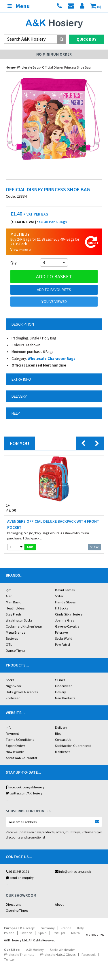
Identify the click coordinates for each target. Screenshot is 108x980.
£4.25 (29, 508)
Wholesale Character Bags (52, 359)
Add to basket (54, 276)
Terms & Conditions (20, 740)
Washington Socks (19, 620)
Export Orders (16, 746)
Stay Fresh (13, 614)
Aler (9, 596)
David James (65, 590)
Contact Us (63, 740)
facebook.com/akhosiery (25, 787)
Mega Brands (15, 632)
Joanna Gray (65, 620)
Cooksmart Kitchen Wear (24, 626)
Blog (58, 733)
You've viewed (54, 301)
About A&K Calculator (21, 758)
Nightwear (14, 686)
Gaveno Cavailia (67, 626)
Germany (48, 928)
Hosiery (60, 692)
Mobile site (63, 752)
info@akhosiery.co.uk (73, 872)
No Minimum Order (54, 54)
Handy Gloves (65, 602)
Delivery (61, 727)
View (94, 547)
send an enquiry (20, 878)
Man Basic (13, 602)
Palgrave (61, 632)
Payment (12, 733)
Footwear (13, 698)
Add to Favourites (54, 290)
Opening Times (17, 910)
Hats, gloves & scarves (22, 692)
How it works (15, 752)
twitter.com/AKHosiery (24, 793)
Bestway (12, 638)
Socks (10, 680)
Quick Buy (87, 39)
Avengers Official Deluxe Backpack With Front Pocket (53, 524)
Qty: (14, 263)
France (66, 928)
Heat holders (15, 608)
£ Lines (60, 680)
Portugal (59, 933)
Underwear (63, 686)
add (30, 547)
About (59, 904)
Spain (42, 933)
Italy (80, 928)
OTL (9, 644)
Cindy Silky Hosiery (69, 614)
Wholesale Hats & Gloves (58, 954)
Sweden (26, 933)
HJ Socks (61, 608)
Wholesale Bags (28, 67)
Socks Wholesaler (62, 950)
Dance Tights (16, 650)
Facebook (89, 954)
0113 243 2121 (17, 872)
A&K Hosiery (35, 950)
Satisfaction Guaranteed (73, 746)
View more (21, 250)
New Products (65, 698)
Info (8, 727)
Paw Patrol (62, 644)
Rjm (9, 590)
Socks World (64, 638)
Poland (9, 933)
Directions (13, 904)
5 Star (59, 596)
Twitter (9, 959)
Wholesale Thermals (19, 954)
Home (10, 67)
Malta (75, 933)
